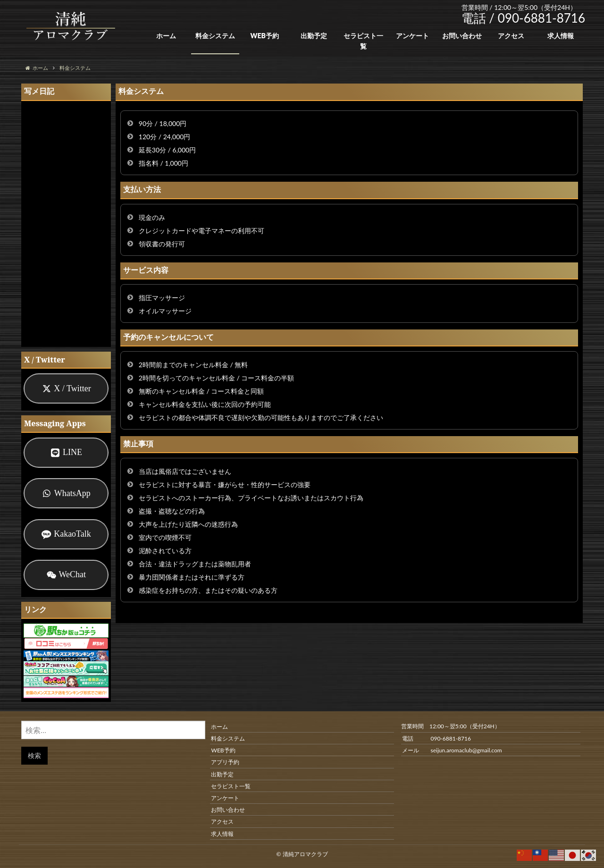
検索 (34, 755)
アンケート (412, 36)
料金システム (215, 36)
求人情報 (561, 36)
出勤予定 (314, 36)
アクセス (511, 36)
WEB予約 (264, 36)
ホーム (166, 36)
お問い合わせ (462, 36)
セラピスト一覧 (363, 41)
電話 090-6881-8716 (436, 738)
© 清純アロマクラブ (302, 854)
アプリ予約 (225, 762)
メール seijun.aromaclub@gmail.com (452, 750)
